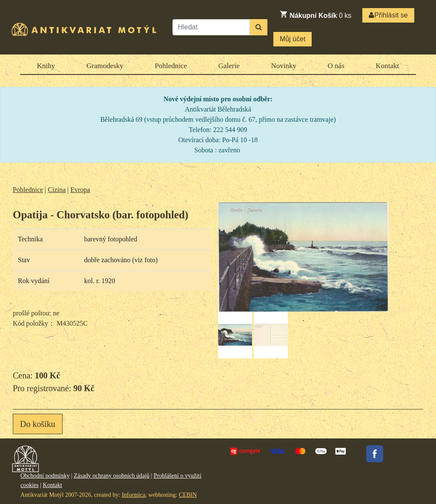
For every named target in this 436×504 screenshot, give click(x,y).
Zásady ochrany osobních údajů (112, 476)
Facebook (375, 454)
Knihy (46, 66)
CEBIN (188, 495)
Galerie (229, 66)
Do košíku (38, 424)
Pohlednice (171, 66)
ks (315, 14)
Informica (133, 495)
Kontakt (387, 66)
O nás (336, 66)
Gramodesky (105, 66)
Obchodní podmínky (45, 476)
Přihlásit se (388, 15)
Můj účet (293, 39)
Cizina (57, 190)
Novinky (284, 66)
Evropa (80, 190)
